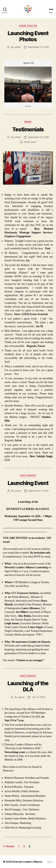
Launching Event (28, 483)
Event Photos (28, 26)
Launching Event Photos (28, 36)
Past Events (28, 475)
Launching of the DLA (28, 686)
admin (18, 47)
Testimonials (28, 129)
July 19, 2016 (39, 697)
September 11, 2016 (38, 491)
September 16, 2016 (38, 47)
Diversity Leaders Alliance (27, 862)
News (28, 122)
